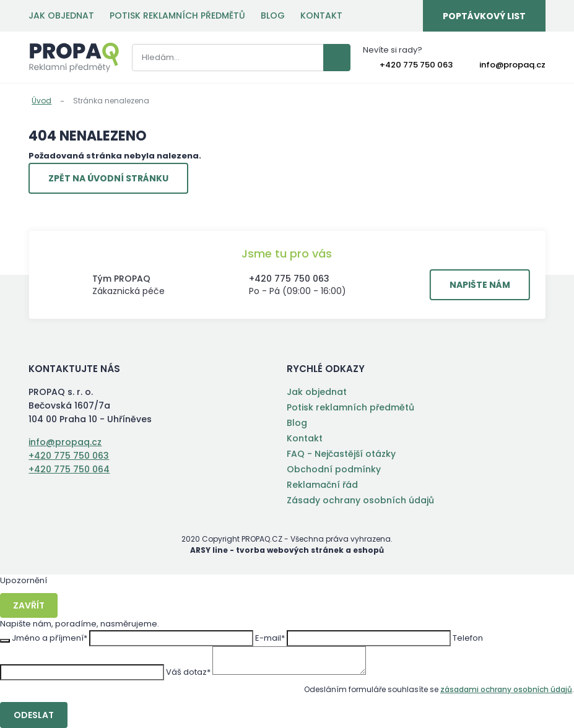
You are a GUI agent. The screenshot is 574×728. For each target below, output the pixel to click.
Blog (273, 15)
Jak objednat (61, 15)
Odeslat (34, 715)
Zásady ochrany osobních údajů (360, 500)
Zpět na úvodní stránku (108, 178)
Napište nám (480, 285)
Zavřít (29, 605)
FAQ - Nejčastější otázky (341, 454)
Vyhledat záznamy (337, 58)
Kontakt (321, 15)
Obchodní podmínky (334, 469)
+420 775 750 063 (416, 65)
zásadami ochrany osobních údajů (506, 689)
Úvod (41, 101)
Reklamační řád (322, 485)
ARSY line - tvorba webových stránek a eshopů (287, 550)
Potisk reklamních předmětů (177, 15)
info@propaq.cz (512, 65)
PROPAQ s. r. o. (74, 58)
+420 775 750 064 (69, 469)
